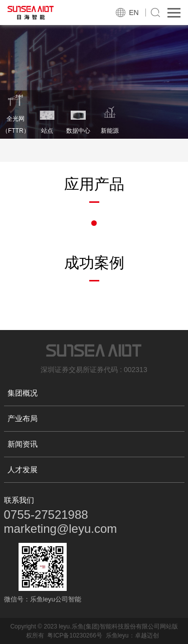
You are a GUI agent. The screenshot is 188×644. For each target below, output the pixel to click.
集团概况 (23, 393)
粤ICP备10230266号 (74, 635)
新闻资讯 (23, 444)
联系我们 (19, 500)
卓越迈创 (147, 635)
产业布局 (23, 418)
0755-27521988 (46, 515)
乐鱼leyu (117, 635)
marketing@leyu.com (61, 529)
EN (134, 13)
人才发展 (23, 469)
